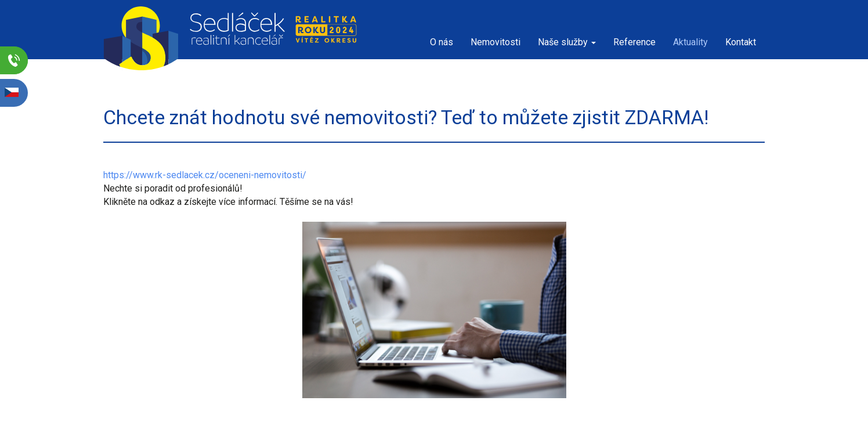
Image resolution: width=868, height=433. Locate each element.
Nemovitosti (496, 42)
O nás (442, 42)
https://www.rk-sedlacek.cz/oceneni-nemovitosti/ (205, 175)
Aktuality (690, 42)
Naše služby (567, 42)
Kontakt (741, 42)
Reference (634, 42)
